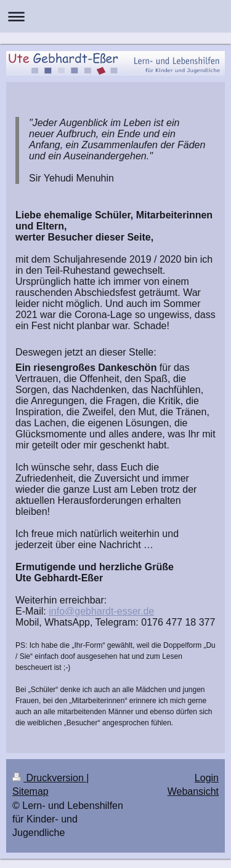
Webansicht (193, 791)
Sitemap (30, 791)
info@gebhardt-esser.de (101, 611)
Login (207, 778)
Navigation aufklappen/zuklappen (115, 16)
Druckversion (49, 778)
